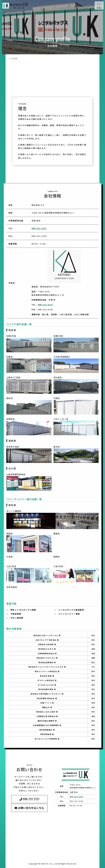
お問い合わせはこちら (31, 808)
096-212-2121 (39, 228)
